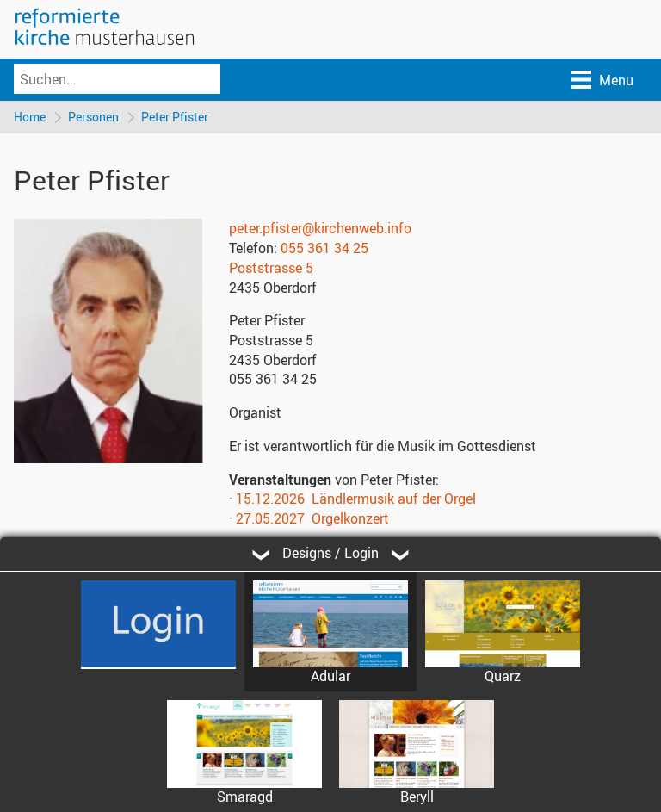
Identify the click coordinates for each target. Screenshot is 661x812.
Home (30, 117)
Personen (93, 117)
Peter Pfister (175, 117)
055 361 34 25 (324, 248)
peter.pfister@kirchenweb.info (320, 228)
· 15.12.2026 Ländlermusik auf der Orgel (352, 499)
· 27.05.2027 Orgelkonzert (309, 518)
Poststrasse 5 (271, 268)
